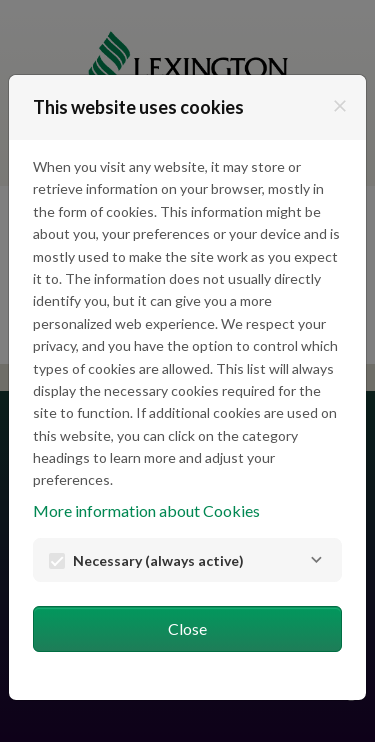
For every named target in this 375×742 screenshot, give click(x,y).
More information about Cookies (146, 510)
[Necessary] (316, 560)
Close (187, 628)
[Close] (340, 106)
